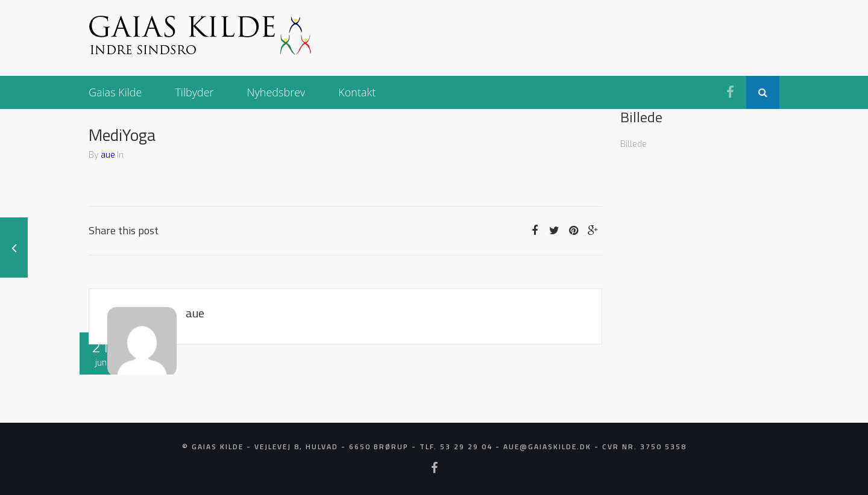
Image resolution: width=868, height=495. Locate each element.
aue (108, 154)
